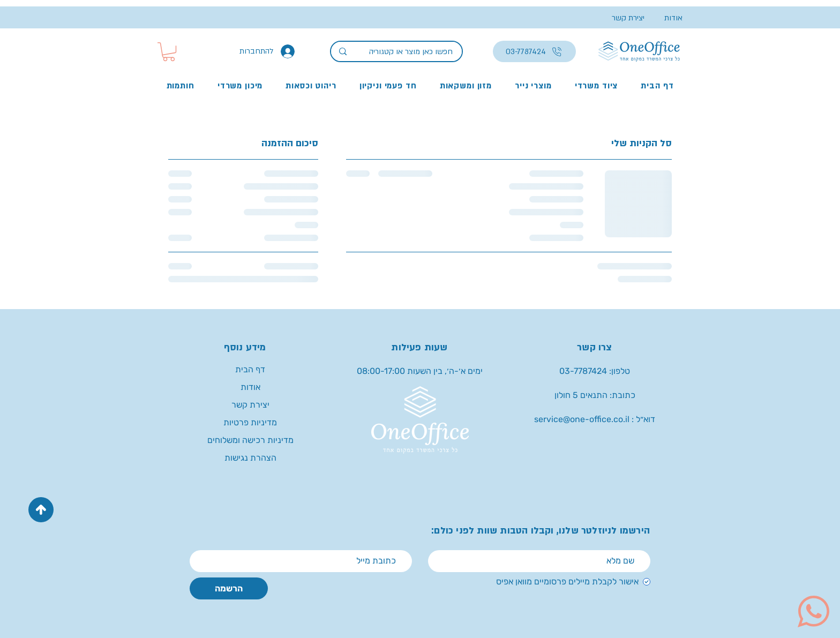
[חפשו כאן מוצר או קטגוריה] (412, 52)
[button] (169, 52)
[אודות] (663, 18)
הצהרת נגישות (250, 458)
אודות (250, 387)
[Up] (41, 510)
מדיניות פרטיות (250, 422)
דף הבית (250, 369)
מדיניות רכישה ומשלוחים (250, 440)
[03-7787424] (534, 51)
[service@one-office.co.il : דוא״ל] (595, 420)
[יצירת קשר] (623, 18)
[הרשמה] (229, 588)
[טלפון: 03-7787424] (595, 371)
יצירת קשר (250, 405)
